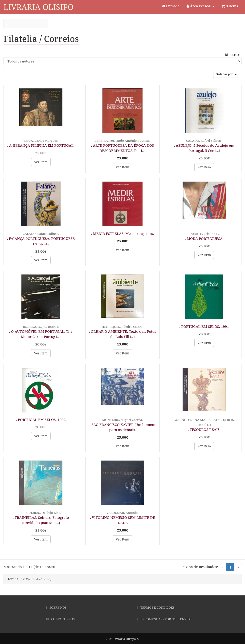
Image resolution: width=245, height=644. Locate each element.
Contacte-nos (60, 619)
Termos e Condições (156, 607)
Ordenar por (226, 74)
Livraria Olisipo (39, 7)
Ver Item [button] (41, 162)
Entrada (171, 6)
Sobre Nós (56, 607)
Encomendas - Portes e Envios (164, 619)
